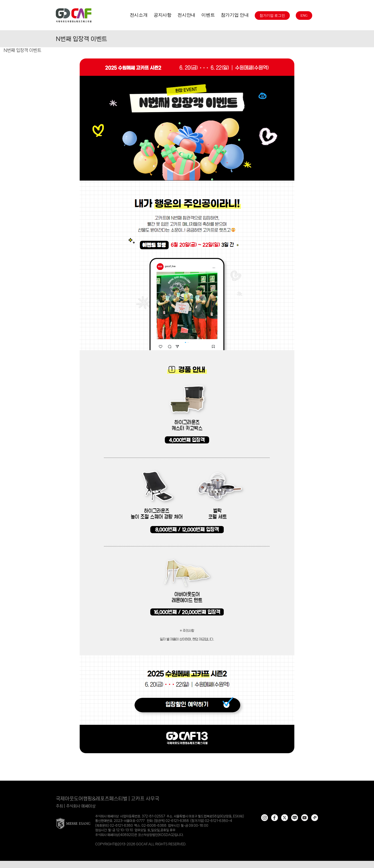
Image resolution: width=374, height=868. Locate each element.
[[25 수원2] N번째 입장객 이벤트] (187, 60)
